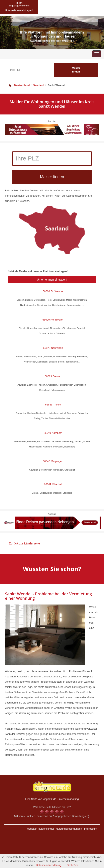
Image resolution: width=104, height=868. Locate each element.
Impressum (91, 829)
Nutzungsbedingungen (69, 829)
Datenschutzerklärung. (49, 865)
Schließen (73, 865)
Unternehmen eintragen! (52, 280)
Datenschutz (46, 829)
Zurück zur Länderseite (24, 543)
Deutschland (19, 85)
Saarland (39, 85)
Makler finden (76, 70)
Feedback (31, 829)
